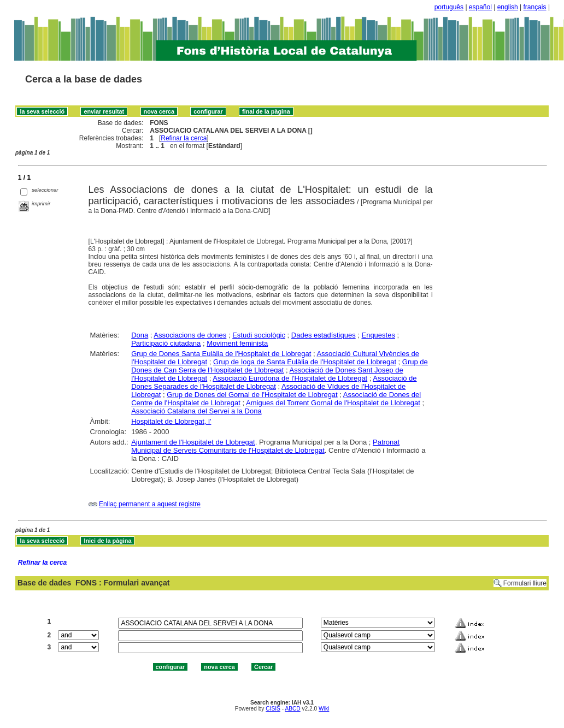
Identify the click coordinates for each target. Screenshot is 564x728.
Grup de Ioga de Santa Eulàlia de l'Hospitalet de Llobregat (305, 362)
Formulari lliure (525, 583)
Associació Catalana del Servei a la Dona (196, 411)
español (480, 7)
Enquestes (378, 335)
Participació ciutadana (166, 343)
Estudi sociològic (259, 335)
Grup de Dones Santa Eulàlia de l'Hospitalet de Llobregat (221, 354)
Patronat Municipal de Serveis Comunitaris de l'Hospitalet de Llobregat (265, 446)
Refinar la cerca (184, 138)
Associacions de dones (190, 335)
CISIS (273, 709)
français (535, 7)
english (508, 7)
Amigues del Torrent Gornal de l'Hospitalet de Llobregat (333, 403)
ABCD (292, 709)
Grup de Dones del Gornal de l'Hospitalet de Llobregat (252, 395)
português (449, 7)
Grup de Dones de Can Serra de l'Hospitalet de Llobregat (280, 366)
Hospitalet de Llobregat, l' (171, 421)
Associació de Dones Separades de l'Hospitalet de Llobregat (274, 382)
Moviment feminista (237, 343)
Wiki (324, 709)
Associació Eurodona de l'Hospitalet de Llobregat (290, 378)
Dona (140, 335)
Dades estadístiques (324, 335)
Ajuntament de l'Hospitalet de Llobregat (193, 442)
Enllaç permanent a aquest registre (150, 504)
